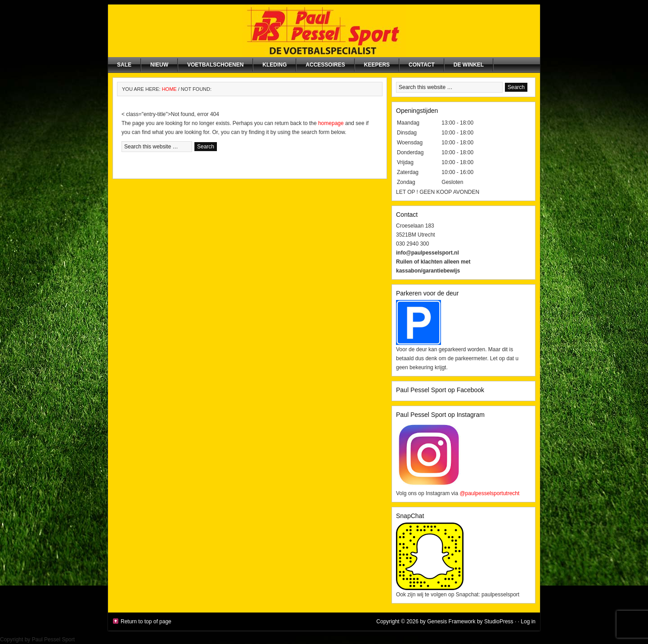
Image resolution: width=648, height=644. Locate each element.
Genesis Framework (451, 622)
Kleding (274, 65)
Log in (528, 622)
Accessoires (325, 65)
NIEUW (159, 65)
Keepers (377, 65)
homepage (331, 123)
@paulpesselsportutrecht (489, 493)
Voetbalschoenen (215, 65)
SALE (124, 65)
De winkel (469, 65)
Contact (422, 65)
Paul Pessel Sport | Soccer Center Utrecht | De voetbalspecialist (324, 31)
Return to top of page (146, 622)
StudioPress (499, 622)
